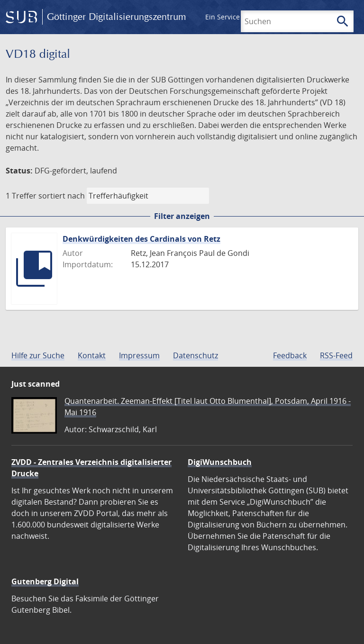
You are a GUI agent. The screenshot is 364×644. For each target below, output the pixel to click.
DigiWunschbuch (220, 462)
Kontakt (92, 355)
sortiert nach (62, 196)
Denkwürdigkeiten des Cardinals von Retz (141, 239)
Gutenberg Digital (45, 581)
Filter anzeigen (182, 216)
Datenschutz (196, 355)
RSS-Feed (336, 355)
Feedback (290, 355)
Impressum (139, 355)
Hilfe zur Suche (38, 355)
